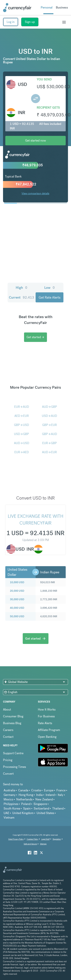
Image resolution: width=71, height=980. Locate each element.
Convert (8, 774)
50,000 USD (17, 616)
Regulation (57, 839)
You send (44, 79)
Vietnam (9, 818)
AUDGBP (50, 407)
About (7, 710)
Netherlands (24, 799)
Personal (47, 7)
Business (62, 7)
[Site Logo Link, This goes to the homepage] (17, 8)
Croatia (36, 790)
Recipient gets (48, 108)
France (61, 790)
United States (45, 813)
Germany (10, 795)
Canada (23, 790)
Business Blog (12, 723)
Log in (11, 22)
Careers (8, 730)
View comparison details (35, 193)
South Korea (12, 808)
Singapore (40, 804)
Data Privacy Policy (16, 839)
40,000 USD (17, 608)
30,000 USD (17, 599)
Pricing (8, 760)
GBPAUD (50, 434)
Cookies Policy (32, 839)
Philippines (11, 804)
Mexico (8, 799)
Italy (60, 795)
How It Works (47, 710)
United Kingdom (23, 813)
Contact (8, 737)
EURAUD (22, 407)
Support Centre (13, 753)
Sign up (30, 22)
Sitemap (43, 844)
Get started (35, 337)
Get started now (36, 141)
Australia (9, 790)
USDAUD (49, 416)
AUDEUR (49, 452)
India (39, 795)
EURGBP (50, 443)
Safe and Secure (30, 844)
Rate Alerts (45, 723)
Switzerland (41, 808)
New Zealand (44, 799)
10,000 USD (17, 582)
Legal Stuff (45, 839)
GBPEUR (50, 425)
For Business (46, 716)
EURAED (22, 452)
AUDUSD (22, 443)
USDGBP (21, 434)
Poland (26, 804)
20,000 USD (17, 591)
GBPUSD (21, 425)
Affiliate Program (49, 730)
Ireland (50, 795)
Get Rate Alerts (50, 297)
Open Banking (47, 737)
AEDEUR (22, 416)
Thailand (58, 808)
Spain (27, 808)
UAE (6, 813)
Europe (49, 790)
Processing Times (14, 767)
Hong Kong (26, 795)
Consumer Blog (13, 716)
